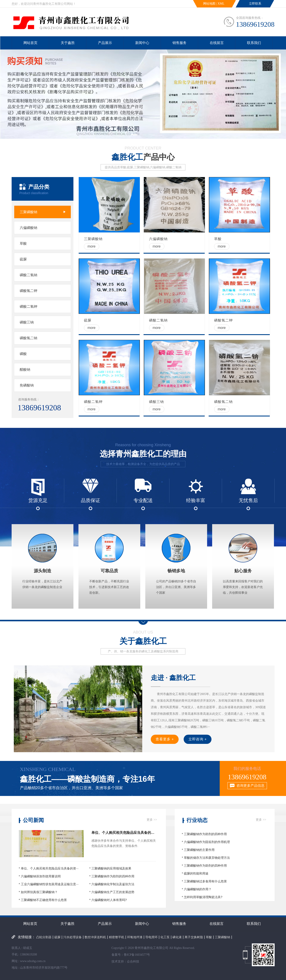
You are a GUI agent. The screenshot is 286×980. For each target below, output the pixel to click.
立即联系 (255, 4)
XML (221, 4)
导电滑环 (151, 937)
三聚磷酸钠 (222, 937)
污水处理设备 (73, 937)
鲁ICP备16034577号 (137, 955)
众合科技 (133, 962)
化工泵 (165, 937)
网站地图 (209, 4)
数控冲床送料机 (95, 937)
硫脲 (57, 937)
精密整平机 (117, 937)
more (91, 246)
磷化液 (177, 937)
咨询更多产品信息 (250, 786)
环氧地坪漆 (135, 937)
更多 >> (152, 820)
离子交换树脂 (194, 937)
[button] (134, 135)
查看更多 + (165, 739)
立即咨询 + (198, 739)
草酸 (209, 937)
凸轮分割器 (44, 937)
